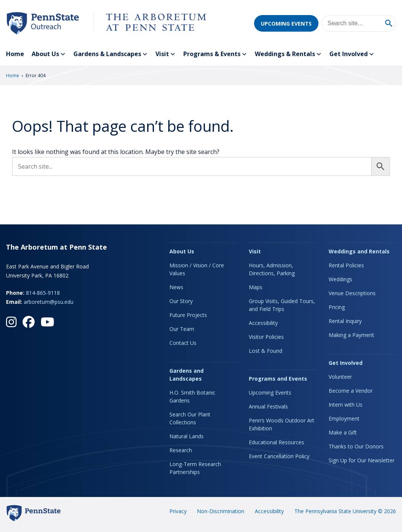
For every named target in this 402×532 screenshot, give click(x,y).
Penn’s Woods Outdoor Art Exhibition (282, 424)
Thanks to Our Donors (356, 446)
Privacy (178, 511)
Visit (166, 54)
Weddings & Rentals (288, 54)
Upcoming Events (286, 24)
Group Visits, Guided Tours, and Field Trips (282, 305)
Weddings (340, 279)
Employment (344, 418)
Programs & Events (215, 54)
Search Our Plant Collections (190, 418)
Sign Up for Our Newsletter (362, 460)
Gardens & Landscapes (111, 54)
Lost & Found (266, 351)
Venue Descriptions (352, 293)
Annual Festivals (268, 406)
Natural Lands (187, 436)
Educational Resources (276, 442)
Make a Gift (343, 432)
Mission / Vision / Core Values (197, 269)
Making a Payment (351, 335)
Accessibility (263, 323)
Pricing (337, 307)
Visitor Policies (266, 337)
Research (181, 450)
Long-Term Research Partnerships (195, 468)
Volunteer (340, 377)
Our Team (182, 329)
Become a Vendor (351, 391)
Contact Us (183, 343)
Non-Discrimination (221, 511)
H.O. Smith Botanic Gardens (192, 396)
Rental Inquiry (345, 321)
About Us (49, 54)
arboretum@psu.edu (49, 302)
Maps (256, 287)
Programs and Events (278, 379)
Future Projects (188, 315)
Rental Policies (346, 265)
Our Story (181, 301)
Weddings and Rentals (359, 251)
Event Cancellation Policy (279, 456)
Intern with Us (346, 405)
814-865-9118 (43, 293)
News (176, 287)
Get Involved (352, 54)
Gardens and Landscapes (187, 375)
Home (15, 54)
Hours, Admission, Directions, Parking (272, 269)
